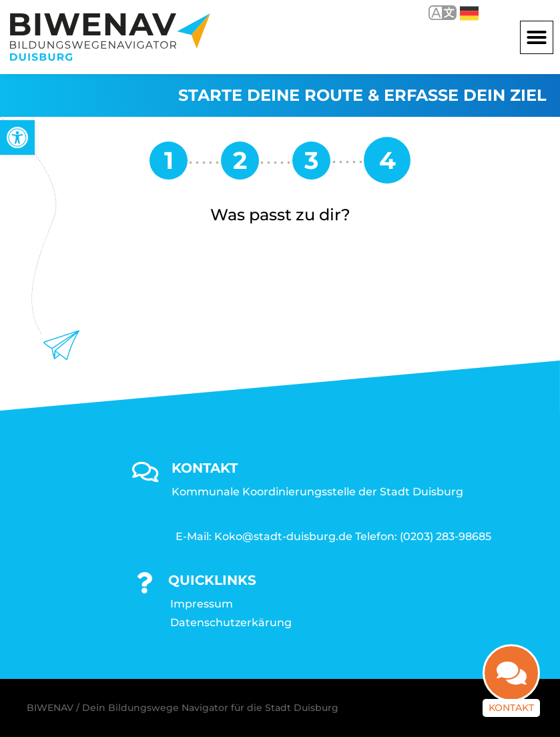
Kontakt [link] (511, 708)
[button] (537, 37)
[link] (17, 138)
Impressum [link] (202, 604)
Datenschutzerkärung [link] (231, 623)
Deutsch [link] (469, 13)
